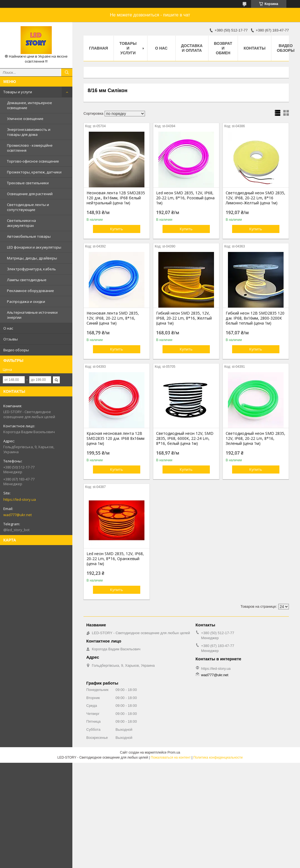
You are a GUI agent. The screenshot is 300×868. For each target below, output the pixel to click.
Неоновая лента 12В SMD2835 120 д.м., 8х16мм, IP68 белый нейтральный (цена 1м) (116, 198)
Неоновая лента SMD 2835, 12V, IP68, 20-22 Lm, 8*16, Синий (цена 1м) (113, 318)
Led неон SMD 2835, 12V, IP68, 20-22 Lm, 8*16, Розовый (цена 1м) (185, 198)
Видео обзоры (16, 350)
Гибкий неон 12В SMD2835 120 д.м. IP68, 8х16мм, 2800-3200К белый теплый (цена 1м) (255, 318)
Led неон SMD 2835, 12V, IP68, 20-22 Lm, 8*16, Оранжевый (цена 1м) (115, 559)
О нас (8, 328)
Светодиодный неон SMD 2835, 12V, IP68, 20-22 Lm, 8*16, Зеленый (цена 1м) (255, 438)
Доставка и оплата (192, 48)
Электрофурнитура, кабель (31, 269)
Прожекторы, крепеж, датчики (34, 172)
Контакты (254, 48)
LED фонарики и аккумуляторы (34, 247)
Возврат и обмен (223, 48)
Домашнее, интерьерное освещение (29, 105)
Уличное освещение (25, 119)
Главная (99, 48)
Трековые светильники (28, 183)
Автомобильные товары (29, 236)
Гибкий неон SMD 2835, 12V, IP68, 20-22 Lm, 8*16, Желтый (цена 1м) (184, 318)
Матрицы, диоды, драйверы (32, 258)
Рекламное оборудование (30, 291)
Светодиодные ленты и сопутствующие (28, 207)
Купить (117, 229)
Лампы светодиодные (27, 280)
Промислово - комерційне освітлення (30, 148)
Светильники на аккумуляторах (21, 223)
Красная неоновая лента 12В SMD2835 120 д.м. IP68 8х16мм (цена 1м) (115, 438)
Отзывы (11, 339)
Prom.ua (174, 752)
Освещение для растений (30, 194)
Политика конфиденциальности (218, 757)
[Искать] (67, 72)
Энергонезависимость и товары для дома (29, 132)
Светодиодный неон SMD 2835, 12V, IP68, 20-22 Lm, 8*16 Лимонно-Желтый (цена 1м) (255, 198)
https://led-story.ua (20, 499)
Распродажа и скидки (26, 301)
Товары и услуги (18, 92)
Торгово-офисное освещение (33, 161)
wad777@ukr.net (18, 515)
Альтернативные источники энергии (32, 315)
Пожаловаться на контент (171, 757)
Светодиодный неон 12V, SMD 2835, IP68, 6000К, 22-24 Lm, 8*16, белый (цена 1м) (185, 438)
